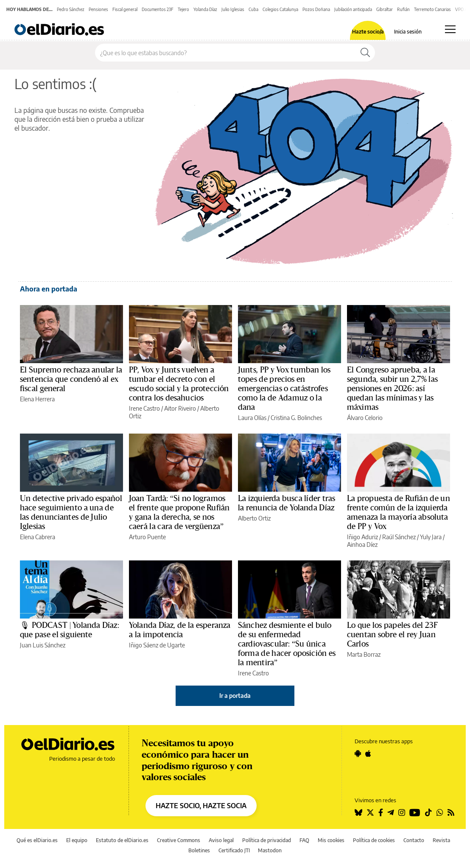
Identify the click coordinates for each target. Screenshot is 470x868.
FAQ (304, 840)
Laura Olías (252, 418)
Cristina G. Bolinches (296, 418)
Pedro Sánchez (71, 9)
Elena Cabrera (38, 537)
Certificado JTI (234, 850)
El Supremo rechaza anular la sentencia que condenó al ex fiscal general (71, 379)
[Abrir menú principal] (450, 29)
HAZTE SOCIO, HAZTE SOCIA (201, 806)
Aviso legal (221, 840)
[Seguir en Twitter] (370, 812)
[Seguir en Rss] (451, 812)
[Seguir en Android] (358, 753)
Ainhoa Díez (362, 545)
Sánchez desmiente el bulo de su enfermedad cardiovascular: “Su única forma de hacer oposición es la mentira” (287, 644)
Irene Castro (144, 408)
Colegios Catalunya (280, 9)
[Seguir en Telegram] (391, 812)
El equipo (77, 840)
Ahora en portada (49, 289)
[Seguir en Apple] (368, 753)
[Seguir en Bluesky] (358, 812)
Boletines (199, 850)
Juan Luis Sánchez (43, 645)
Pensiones (98, 9)
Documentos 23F (158, 9)
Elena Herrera (37, 399)
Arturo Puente (147, 537)
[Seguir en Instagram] (402, 812)
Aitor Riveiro (180, 408)
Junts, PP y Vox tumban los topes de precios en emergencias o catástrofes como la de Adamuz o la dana (284, 389)
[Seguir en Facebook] (381, 812)
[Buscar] (365, 53)
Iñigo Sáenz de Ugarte (157, 645)
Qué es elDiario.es (37, 840)
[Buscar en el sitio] (225, 53)
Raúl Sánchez (399, 537)
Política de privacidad (267, 840)
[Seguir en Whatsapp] (440, 812)
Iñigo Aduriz (362, 537)
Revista (441, 840)
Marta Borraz (364, 654)
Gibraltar (385, 9)
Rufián (403, 9)
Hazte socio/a (368, 32)
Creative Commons (179, 840)
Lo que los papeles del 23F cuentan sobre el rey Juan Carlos (392, 635)
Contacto (414, 840)
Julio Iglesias (233, 9)
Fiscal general (125, 9)
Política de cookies (374, 840)
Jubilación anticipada (353, 9)
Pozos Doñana (316, 9)
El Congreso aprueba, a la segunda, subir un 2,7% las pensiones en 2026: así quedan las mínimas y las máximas (392, 389)
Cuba (253, 9)
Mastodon (270, 850)
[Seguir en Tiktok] (428, 812)
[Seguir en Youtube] (415, 812)
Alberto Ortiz (254, 518)
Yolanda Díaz (205, 9)
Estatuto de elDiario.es (122, 840)
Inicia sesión (408, 32)
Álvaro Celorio (365, 418)
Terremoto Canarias (432, 9)
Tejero (183, 9)
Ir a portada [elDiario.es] (235, 696)
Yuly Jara (431, 537)
